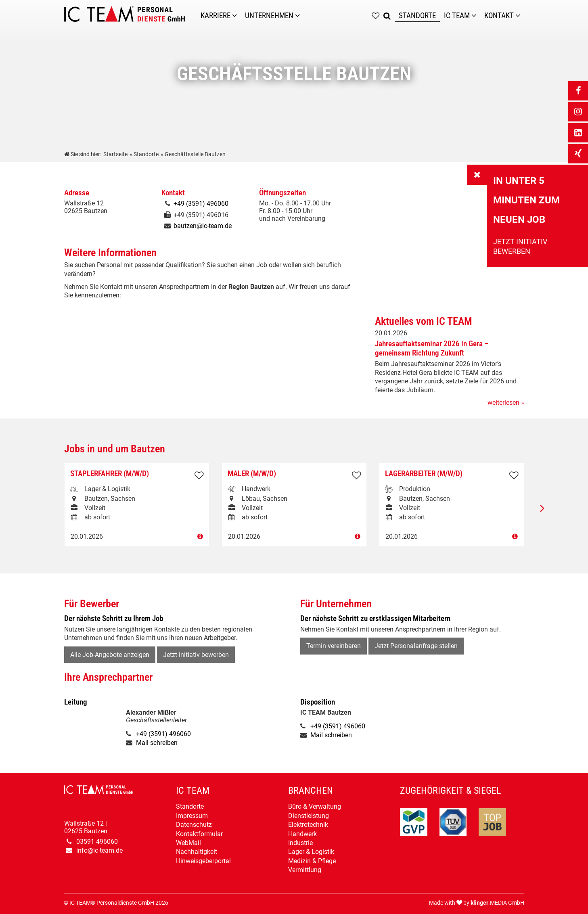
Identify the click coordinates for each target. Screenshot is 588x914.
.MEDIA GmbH (497, 903)
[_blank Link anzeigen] (578, 91)
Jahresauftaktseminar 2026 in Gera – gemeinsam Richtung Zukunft (432, 348)
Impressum (192, 816)
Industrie (300, 843)
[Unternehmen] (299, 16)
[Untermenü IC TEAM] (476, 16)
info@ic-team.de (99, 850)
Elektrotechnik (308, 825)
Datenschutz (194, 825)
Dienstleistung (309, 816)
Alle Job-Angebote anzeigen (110, 655)
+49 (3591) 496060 (201, 204)
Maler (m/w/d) (252, 474)
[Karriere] (236, 16)
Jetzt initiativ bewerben (196, 655)
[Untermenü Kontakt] (520, 16)
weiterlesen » (506, 403)
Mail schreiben (157, 743)
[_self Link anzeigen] (477, 175)
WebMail (188, 843)
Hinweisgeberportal (203, 861)
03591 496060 (97, 842)
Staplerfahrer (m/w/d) (110, 474)
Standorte (190, 806)
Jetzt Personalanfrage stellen (416, 646)
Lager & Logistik (311, 852)
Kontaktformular (199, 834)
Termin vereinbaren (334, 646)
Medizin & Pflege (312, 861)
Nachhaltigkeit (197, 852)
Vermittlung (305, 870)
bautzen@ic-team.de (203, 226)
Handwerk (302, 834)
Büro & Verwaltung (315, 806)
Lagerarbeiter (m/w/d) (424, 474)
